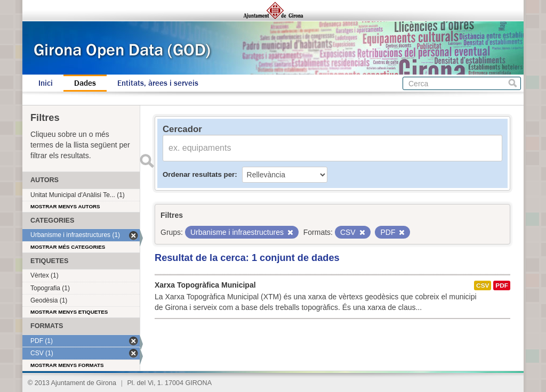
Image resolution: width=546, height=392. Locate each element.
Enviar (147, 161)
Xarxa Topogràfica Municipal (205, 285)
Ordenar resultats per (199, 174)
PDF (502, 285)
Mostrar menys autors (65, 206)
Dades (85, 83)
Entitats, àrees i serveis (158, 83)
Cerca (513, 83)
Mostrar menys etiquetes (69, 312)
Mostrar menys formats (67, 365)
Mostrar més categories (68, 247)
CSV (483, 285)
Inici (46, 83)
